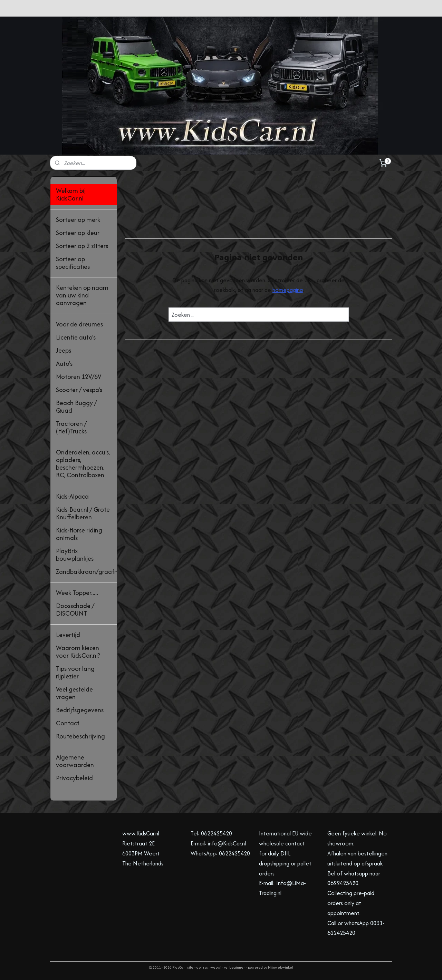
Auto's (64, 364)
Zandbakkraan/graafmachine (86, 572)
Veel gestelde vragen (74, 693)
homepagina (287, 290)
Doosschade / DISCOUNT (75, 610)
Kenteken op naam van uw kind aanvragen (82, 295)
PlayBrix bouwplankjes (75, 555)
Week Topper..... (77, 593)
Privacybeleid (74, 778)
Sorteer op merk (78, 220)
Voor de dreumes (79, 324)
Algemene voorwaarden (75, 761)
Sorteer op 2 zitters (82, 246)
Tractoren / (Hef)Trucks (71, 427)
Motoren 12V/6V (79, 377)
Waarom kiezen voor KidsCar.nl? (78, 652)
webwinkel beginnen (228, 967)
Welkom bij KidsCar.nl (71, 194)
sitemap (194, 967)
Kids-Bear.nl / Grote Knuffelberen (83, 513)
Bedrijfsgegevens (80, 710)
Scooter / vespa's (79, 390)
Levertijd (68, 635)
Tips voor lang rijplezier (75, 672)
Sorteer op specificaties (73, 263)
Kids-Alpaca (72, 496)
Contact (68, 723)
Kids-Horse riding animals (79, 534)
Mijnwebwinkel (281, 967)
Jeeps (64, 350)
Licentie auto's (76, 337)
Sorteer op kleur (78, 233)
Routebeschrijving (80, 736)
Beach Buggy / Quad (76, 407)
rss (205, 967)
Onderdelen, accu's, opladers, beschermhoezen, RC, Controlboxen (83, 464)
